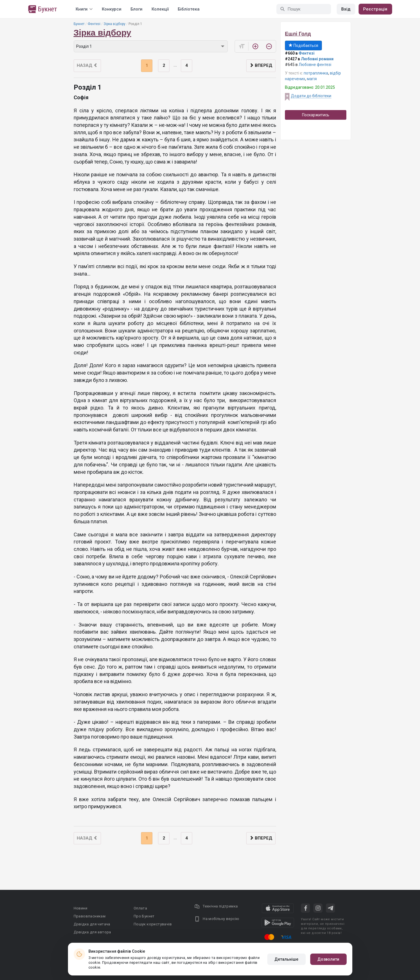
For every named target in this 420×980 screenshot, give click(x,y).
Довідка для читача (92, 924)
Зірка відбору (114, 24)
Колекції (160, 9)
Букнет (79, 24)
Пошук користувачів (153, 924)
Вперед (261, 65)
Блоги (136, 9)
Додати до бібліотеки (311, 96)
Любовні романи (317, 59)
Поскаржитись (316, 115)
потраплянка (316, 73)
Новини (80, 908)
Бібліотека (189, 9)
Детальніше (286, 959)
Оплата (140, 908)
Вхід (346, 9)
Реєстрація (375, 9)
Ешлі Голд (298, 34)
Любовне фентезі (315, 65)
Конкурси (112, 9)
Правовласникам (90, 916)
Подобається (303, 46)
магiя (312, 79)
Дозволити (328, 959)
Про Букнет (144, 916)
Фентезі (94, 24)
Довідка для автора (92, 932)
